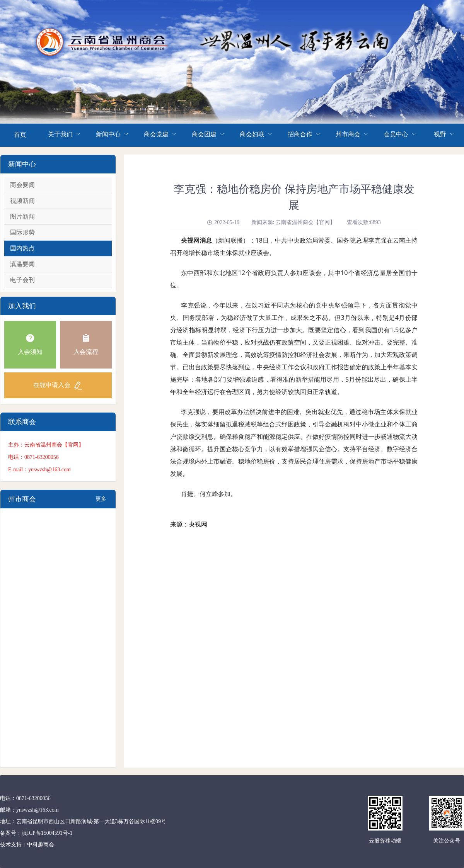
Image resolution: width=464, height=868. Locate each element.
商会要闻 (22, 185)
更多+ (101, 502)
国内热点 (22, 248)
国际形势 (22, 232)
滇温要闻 (22, 264)
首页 (20, 135)
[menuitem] (20, 135)
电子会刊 (22, 280)
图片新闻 (22, 217)
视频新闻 (22, 201)
